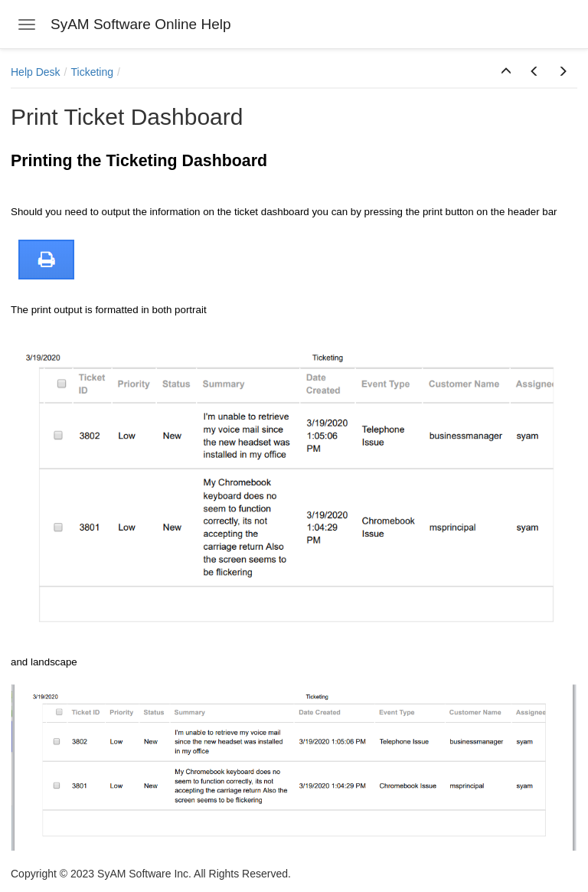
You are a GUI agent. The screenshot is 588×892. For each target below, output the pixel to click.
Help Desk (36, 72)
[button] (506, 72)
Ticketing (92, 72)
